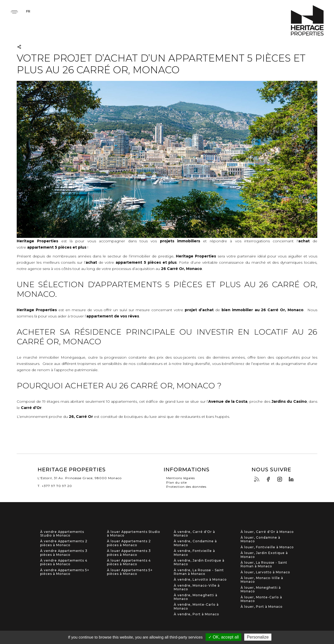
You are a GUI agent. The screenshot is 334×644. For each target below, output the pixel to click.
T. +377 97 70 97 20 (55, 486)
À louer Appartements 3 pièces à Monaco (129, 553)
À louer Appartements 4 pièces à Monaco (129, 562)
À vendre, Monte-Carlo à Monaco (196, 606)
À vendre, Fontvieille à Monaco (194, 553)
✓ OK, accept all (223, 637)
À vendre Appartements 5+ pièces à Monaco (65, 572)
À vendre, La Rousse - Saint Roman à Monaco (199, 572)
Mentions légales (181, 478)
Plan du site (177, 482)
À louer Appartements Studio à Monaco (134, 534)
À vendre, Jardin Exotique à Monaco (199, 562)
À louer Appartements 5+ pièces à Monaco (130, 572)
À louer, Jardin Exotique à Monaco (264, 555)
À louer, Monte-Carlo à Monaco (261, 599)
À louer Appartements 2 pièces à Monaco (129, 543)
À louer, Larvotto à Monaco (265, 572)
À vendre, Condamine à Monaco (195, 543)
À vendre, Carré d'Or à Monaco (194, 534)
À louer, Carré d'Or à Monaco (267, 532)
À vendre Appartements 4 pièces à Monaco (64, 562)
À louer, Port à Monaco (262, 607)
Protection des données (186, 487)
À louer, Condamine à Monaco (260, 539)
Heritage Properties (307, 20)
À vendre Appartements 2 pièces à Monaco (64, 543)
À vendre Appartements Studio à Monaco (62, 534)
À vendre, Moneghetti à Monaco (196, 597)
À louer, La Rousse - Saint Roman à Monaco (264, 564)
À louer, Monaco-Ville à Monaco (262, 580)
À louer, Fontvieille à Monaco (267, 547)
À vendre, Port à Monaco (196, 614)
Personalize (258, 637)
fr (28, 11)
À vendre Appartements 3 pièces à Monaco (64, 553)
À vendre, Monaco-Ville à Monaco (197, 587)
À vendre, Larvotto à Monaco (200, 580)
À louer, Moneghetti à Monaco (261, 589)
